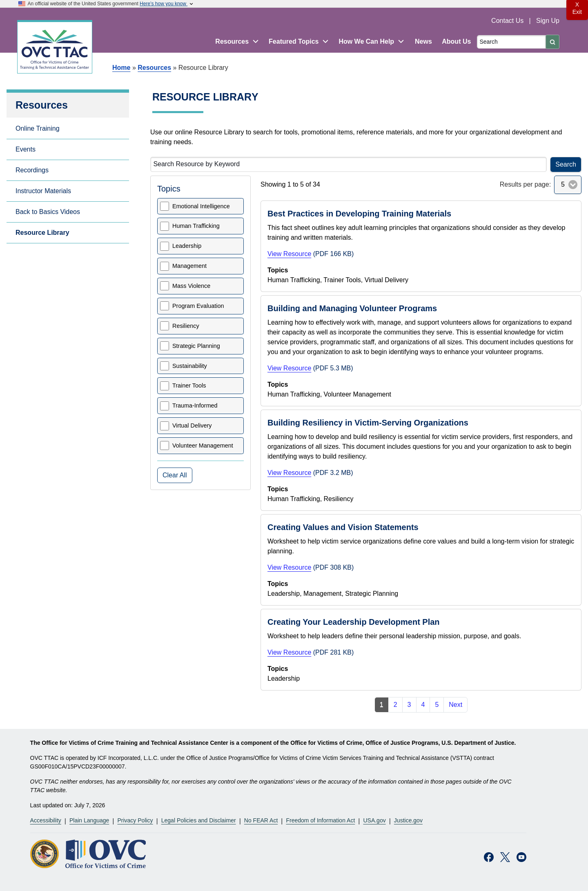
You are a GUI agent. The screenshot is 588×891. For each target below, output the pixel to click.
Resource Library (42, 233)
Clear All (175, 475)
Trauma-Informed (195, 405)
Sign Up (548, 21)
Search (566, 164)
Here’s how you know (167, 4)
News (423, 41)
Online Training (38, 128)
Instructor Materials (43, 191)
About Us (456, 41)
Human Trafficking (196, 226)
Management (189, 266)
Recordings (32, 170)
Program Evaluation (198, 306)
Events (26, 149)
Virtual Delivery (192, 425)
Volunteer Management (203, 445)
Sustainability (190, 366)
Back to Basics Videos (48, 212)
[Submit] (552, 42)
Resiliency (186, 326)
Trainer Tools (189, 385)
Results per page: (525, 184)
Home (121, 68)
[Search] (511, 42)
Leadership (187, 246)
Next (455, 705)
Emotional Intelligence (201, 206)
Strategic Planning (196, 346)
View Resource (289, 254)
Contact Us (508, 21)
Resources (154, 68)
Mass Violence (191, 286)
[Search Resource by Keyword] (349, 164)
